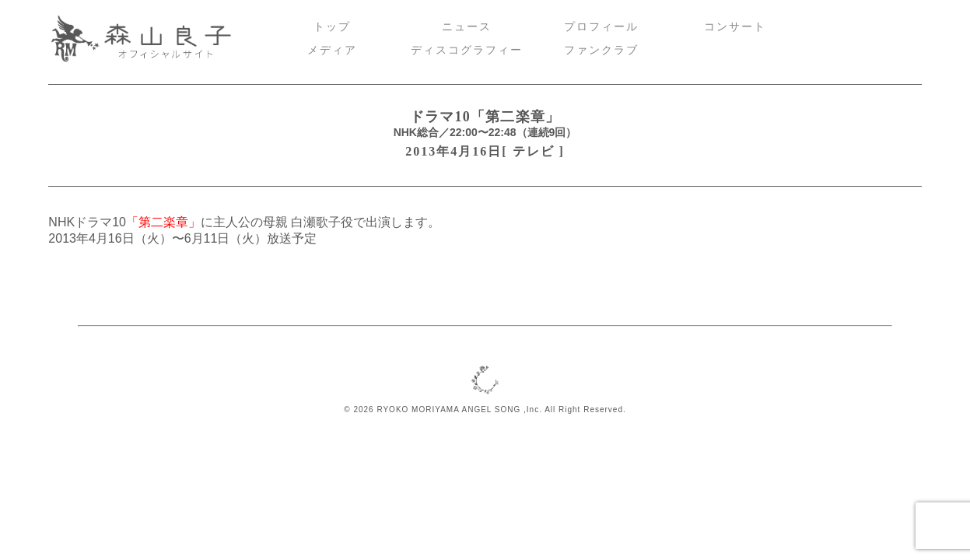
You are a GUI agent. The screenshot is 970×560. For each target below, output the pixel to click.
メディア (332, 50)
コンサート (735, 27)
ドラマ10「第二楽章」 (485, 117)
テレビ (534, 151)
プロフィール (601, 27)
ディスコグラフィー (467, 50)
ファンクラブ (601, 50)
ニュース (467, 27)
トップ (332, 27)
